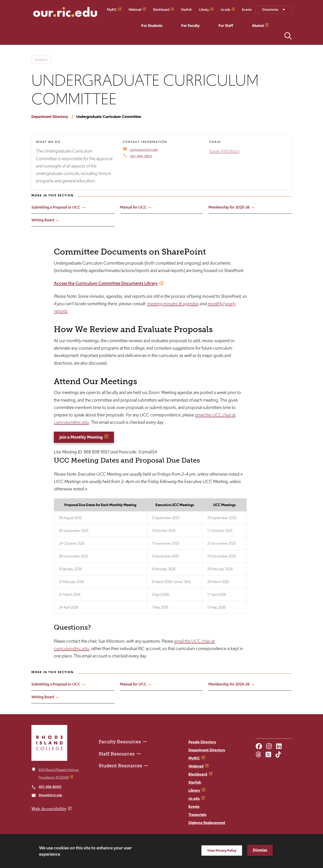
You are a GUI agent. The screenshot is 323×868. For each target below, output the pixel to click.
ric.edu (226, 9)
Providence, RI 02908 (54, 777)
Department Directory (50, 117)
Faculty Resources (120, 742)
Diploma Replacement (207, 823)
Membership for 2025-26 (229, 207)
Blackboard (161, 9)
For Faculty (190, 26)
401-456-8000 (50, 787)
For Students (152, 26)
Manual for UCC (133, 207)
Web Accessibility (49, 809)
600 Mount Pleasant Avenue (59, 770)
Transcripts (197, 815)
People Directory (202, 742)
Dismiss (260, 850)
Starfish (186, 9)
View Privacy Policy (222, 850)
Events (247, 9)
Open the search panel (288, 36)
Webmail (135, 9)
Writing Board (43, 220)
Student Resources (120, 766)
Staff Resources (117, 754)
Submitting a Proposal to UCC (56, 207)
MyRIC (112, 9)
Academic (41, 60)
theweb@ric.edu (50, 795)
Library (204, 9)
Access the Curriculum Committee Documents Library (106, 283)
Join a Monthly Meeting (81, 437)
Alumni (258, 26)
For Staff (226, 26)
